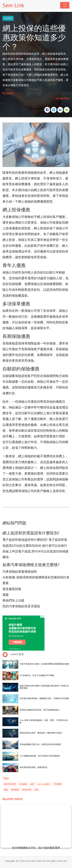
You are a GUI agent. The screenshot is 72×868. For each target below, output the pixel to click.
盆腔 (32, 784)
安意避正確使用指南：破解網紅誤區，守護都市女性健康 (44, 698)
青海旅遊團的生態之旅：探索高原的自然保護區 (40, 744)
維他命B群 (27, 790)
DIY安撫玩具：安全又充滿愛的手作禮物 (37, 675)
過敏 (6, 790)
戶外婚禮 (57, 784)
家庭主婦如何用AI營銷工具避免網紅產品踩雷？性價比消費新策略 (44, 687)
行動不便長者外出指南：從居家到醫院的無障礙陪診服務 (44, 664)
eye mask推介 (44, 784)
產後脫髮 (15, 790)
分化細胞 (23, 784)
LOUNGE (8, 18)
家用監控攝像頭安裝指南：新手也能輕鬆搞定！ (40, 710)
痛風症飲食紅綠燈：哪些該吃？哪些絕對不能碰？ (41, 733)
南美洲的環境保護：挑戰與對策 (33, 767)
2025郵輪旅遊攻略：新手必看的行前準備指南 (40, 756)
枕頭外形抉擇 (10, 784)
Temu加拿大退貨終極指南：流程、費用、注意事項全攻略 (44, 721)
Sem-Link (13, 5)
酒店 (37, 790)
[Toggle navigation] (65, 5)
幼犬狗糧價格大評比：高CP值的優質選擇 (36, 848)
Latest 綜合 (17, 654)
